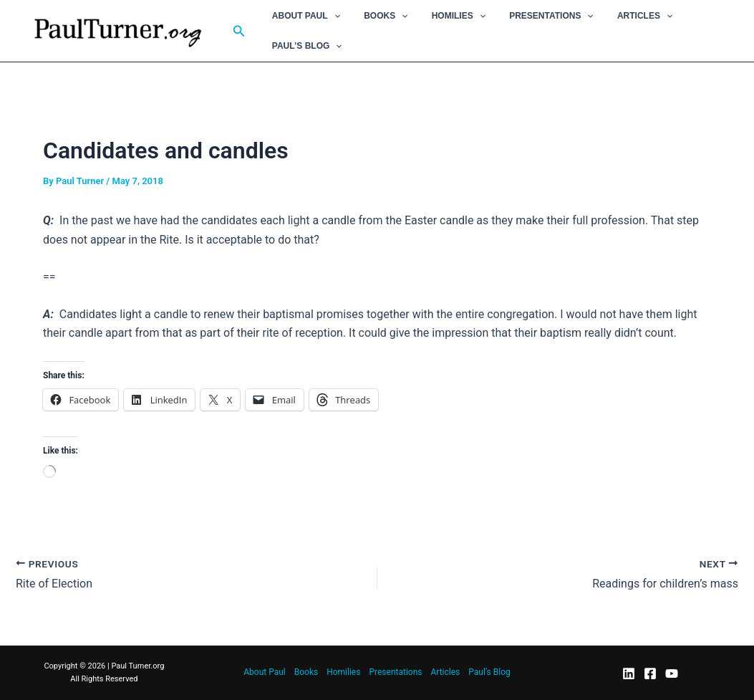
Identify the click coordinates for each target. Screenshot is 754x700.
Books (376, 16)
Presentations (528, 16)
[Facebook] (650, 673)
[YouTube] (672, 673)
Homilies (441, 16)
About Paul (303, 16)
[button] (239, 31)
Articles (615, 16)
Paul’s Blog (304, 46)
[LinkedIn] (629, 673)
